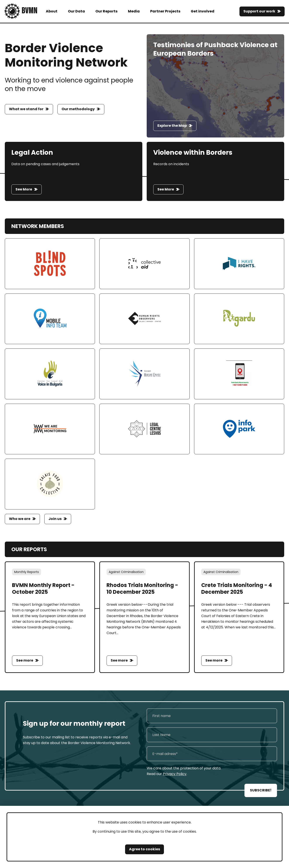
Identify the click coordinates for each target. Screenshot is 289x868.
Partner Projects (165, 11)
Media (134, 11)
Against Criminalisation (126, 572)
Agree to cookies (144, 849)
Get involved (203, 11)
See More (24, 189)
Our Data (76, 11)
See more (25, 660)
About (52, 11)
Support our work (259, 11)
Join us (55, 519)
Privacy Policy (175, 774)
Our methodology (78, 109)
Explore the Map (172, 126)
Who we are (20, 519)
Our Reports (106, 11)
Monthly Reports (27, 572)
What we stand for (26, 109)
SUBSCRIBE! (261, 790)
